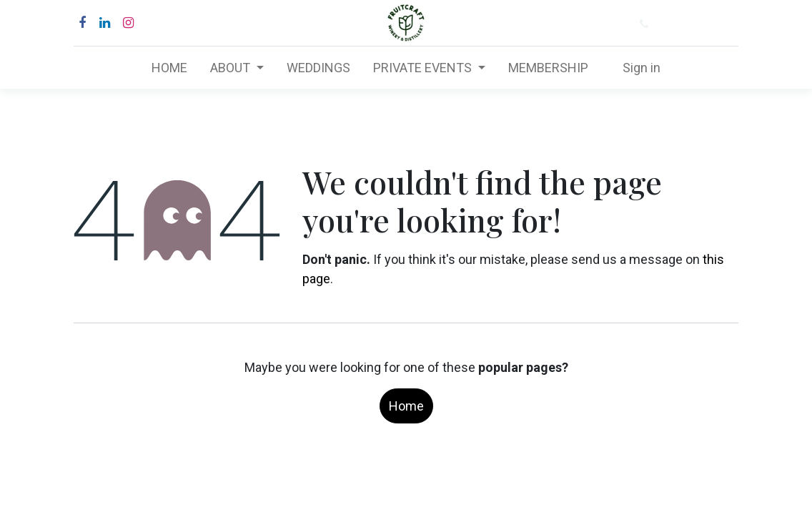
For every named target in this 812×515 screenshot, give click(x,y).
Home (406, 406)
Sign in (642, 68)
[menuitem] (169, 68)
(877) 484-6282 (699, 24)
